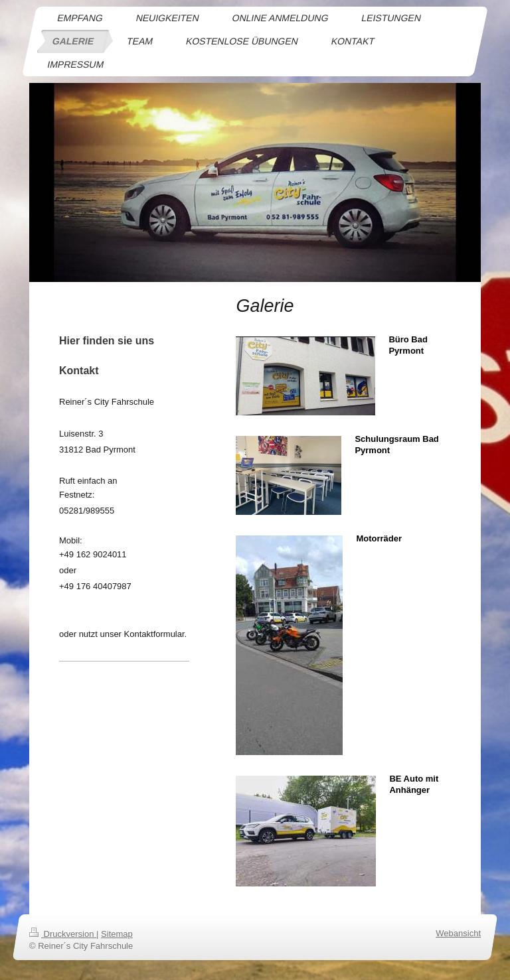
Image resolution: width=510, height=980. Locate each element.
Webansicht (458, 933)
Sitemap (117, 934)
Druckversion (63, 934)
